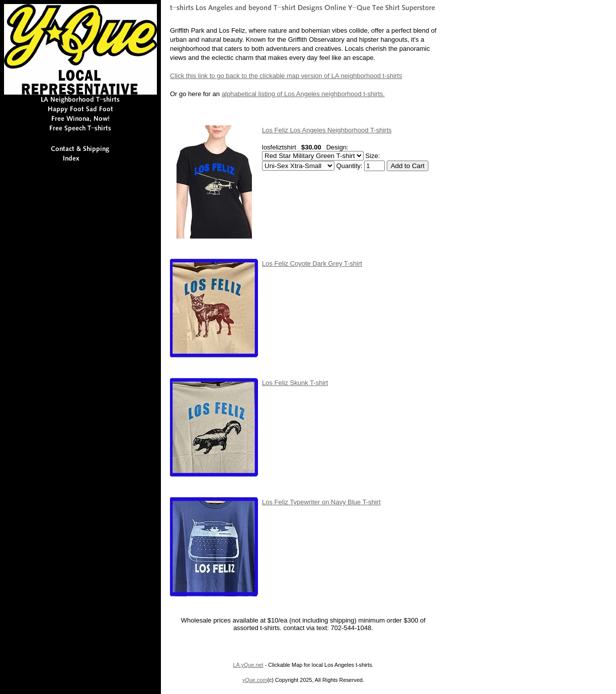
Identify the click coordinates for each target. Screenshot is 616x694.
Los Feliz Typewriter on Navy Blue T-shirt (321, 502)
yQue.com (255, 680)
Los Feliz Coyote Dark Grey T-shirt (312, 263)
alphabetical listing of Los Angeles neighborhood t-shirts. (303, 94)
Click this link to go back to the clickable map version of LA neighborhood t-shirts (286, 76)
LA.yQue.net (248, 665)
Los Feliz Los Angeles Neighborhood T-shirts (327, 130)
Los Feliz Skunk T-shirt (295, 383)
